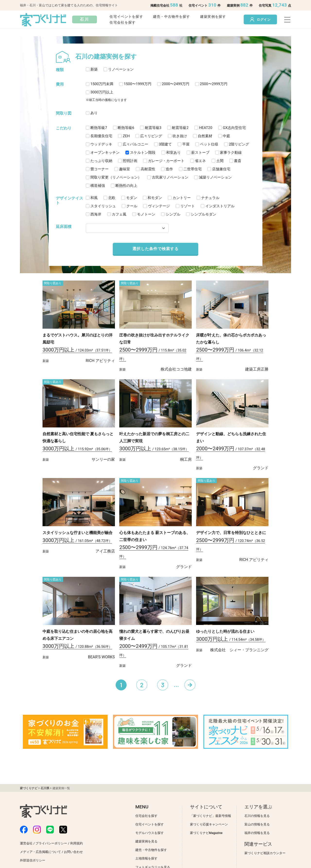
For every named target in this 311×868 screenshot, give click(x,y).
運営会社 (26, 843)
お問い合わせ (73, 852)
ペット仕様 (209, 144)
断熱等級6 (126, 128)
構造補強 (98, 186)
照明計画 (130, 161)
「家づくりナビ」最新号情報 (211, 816)
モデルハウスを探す (150, 833)
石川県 (45, 788)
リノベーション (121, 69)
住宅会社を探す (123, 23)
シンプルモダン (203, 214)
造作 (169, 169)
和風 (94, 198)
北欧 (112, 198)
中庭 (226, 136)
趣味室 (125, 169)
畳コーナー (99, 169)
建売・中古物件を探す (172, 17)
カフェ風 (119, 214)
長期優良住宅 (101, 136)
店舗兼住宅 (221, 169)
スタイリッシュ (103, 206)
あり (94, 113)
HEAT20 (206, 128)
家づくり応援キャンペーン (209, 824)
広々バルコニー (135, 144)
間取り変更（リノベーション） (116, 177)
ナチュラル (210, 198)
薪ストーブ (200, 153)
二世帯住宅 (193, 169)
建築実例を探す (213, 17)
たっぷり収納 (101, 161)
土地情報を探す (146, 858)
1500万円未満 (102, 84)
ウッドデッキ (101, 144)
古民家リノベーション (170, 177)
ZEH (126, 136)
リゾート (188, 206)
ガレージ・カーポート (166, 161)
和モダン (155, 198)
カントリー (182, 198)
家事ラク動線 (231, 153)
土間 (220, 161)
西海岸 (96, 214)
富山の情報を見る (257, 824)
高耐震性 (148, 169)
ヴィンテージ (159, 206)
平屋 (186, 144)
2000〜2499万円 (176, 84)
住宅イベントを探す (126, 17)
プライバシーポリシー (51, 843)
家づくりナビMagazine (206, 833)
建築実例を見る (146, 841)
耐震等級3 (153, 128)
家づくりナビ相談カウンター (265, 853)
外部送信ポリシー (33, 860)
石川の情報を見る (257, 816)
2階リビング (239, 144)
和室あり (173, 153)
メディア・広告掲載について (40, 852)
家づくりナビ (29, 788)
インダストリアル (220, 206)
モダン (132, 198)
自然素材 (205, 136)
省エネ (200, 161)
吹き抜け (180, 136)
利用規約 (77, 843)
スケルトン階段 (143, 153)
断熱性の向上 (126, 186)
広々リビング (151, 136)
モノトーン (146, 214)
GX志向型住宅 (234, 128)
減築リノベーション (215, 177)
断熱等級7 (99, 128)
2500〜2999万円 (214, 84)
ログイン (260, 19)
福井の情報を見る (257, 833)
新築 (94, 69)
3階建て (165, 144)
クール (132, 206)
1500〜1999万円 (138, 84)
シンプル (173, 214)
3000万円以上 (102, 92)
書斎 (238, 161)
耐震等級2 (180, 128)
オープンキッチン (105, 153)
